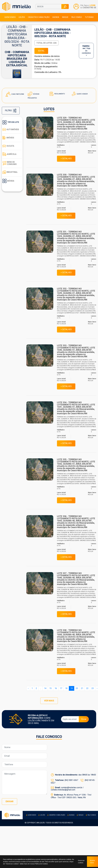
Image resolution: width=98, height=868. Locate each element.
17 (61, 689)
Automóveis (11, 130)
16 (56, 689)
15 (50, 689)
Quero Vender (80, 94)
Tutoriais (89, 17)
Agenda (56, 17)
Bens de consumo (10, 163)
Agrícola (9, 154)
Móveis (8, 181)
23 (93, 689)
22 (87, 689)
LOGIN (92, 5)
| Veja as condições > (86, 51)
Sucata (8, 146)
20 (77, 689)
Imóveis (8, 138)
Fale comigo (77, 17)
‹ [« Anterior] (28, 689)
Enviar (84, 720)
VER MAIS (49, 701)
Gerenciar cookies (81, 862)
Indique (65, 17)
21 (82, 689)
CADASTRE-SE (89, 8)
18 (66, 689)
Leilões (22, 17)
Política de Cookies (41, 864)
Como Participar (15, 94)
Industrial (10, 172)
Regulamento (57, 94)
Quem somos (10, 17)
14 (45, 689)
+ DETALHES (66, 159)
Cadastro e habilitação (39, 17)
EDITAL (41, 51)
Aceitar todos (92, 862)
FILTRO (11, 111)
